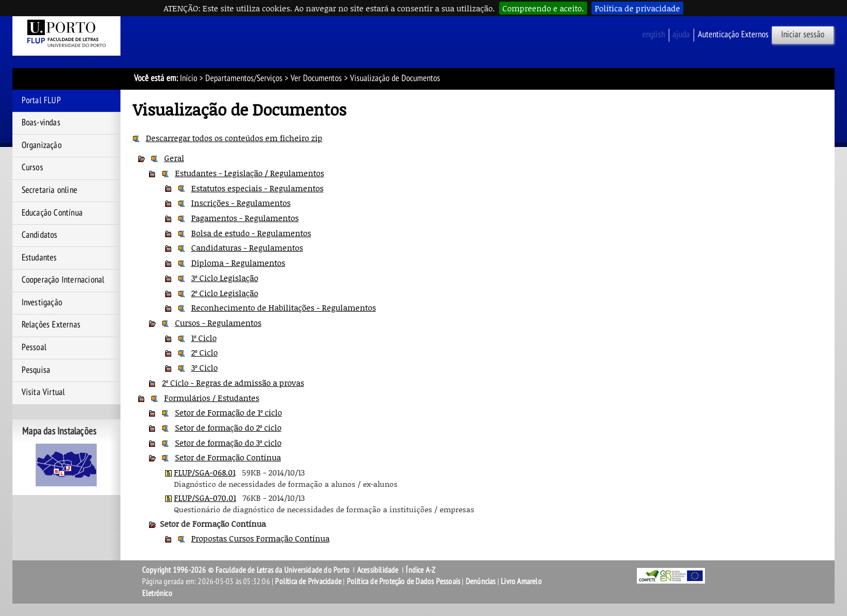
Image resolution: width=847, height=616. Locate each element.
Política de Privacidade (308, 581)
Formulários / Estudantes (212, 398)
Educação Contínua (52, 213)
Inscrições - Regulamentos (241, 203)
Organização (42, 145)
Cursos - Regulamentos (218, 323)
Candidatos (40, 235)
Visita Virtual (43, 392)
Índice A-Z (421, 570)
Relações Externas (51, 325)
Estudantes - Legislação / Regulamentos (250, 173)
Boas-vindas (41, 123)
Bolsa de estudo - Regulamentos (251, 233)
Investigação (42, 303)
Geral (174, 158)
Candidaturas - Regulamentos (247, 247)
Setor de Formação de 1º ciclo (228, 412)
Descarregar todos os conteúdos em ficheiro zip (234, 138)
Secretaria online (49, 190)
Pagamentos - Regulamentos (245, 218)
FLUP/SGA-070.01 (205, 498)
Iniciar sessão (803, 35)
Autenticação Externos (733, 35)
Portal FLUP (41, 101)
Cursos (32, 168)
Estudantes (39, 258)
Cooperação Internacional (63, 280)
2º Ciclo (204, 352)
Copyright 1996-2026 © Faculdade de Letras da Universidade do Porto (247, 570)
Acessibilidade (378, 570)
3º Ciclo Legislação (225, 278)
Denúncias (481, 581)
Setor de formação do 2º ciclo (228, 427)
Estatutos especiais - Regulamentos (257, 188)
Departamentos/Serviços (244, 78)
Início (189, 78)
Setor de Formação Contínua (228, 457)
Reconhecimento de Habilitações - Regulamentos (284, 307)
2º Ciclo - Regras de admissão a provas (233, 383)
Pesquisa (36, 370)
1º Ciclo (204, 338)
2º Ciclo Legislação (225, 293)
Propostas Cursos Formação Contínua (260, 538)
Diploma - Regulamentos (238, 263)
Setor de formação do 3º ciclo (228, 443)
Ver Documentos (316, 78)
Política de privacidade (637, 8)
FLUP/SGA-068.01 (205, 472)
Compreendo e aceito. (543, 8)
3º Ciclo (204, 367)
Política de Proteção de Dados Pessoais (404, 581)
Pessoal (34, 347)
